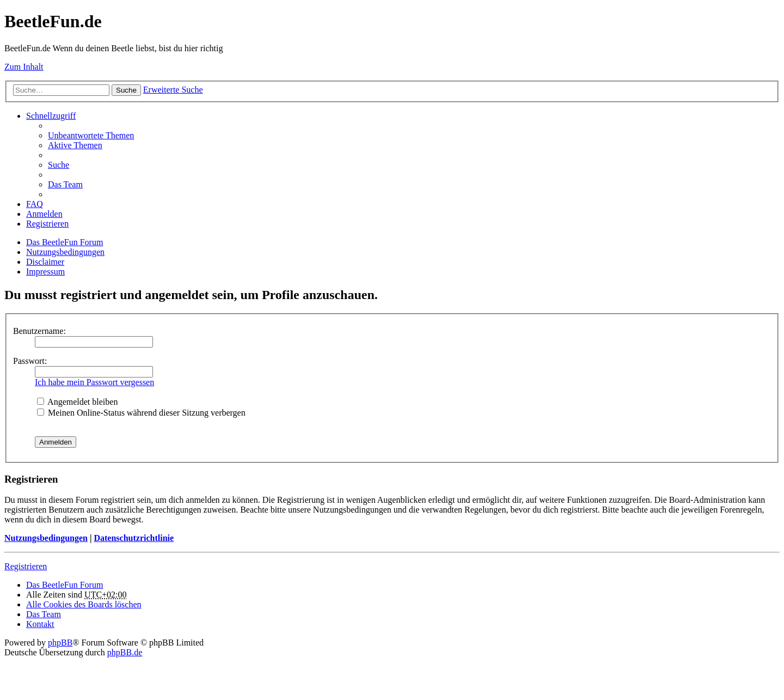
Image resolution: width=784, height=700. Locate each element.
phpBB (60, 643)
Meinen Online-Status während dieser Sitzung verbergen (141, 413)
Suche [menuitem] (59, 165)
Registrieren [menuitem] (47, 224)
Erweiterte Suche (173, 90)
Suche (126, 90)
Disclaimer (45, 262)
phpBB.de (125, 652)
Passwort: (30, 361)
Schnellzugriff (51, 116)
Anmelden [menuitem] (44, 214)
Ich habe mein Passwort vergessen (94, 382)
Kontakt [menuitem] (40, 624)
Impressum (45, 272)
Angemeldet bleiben (77, 402)
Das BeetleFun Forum (65, 242)
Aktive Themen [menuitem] (75, 145)
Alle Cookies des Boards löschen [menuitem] (84, 604)
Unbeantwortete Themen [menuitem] (91, 135)
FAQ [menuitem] (35, 204)
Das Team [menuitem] (65, 184)
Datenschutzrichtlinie (134, 538)
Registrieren (26, 566)
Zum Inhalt (24, 67)
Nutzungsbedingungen (65, 252)
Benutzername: (39, 331)
